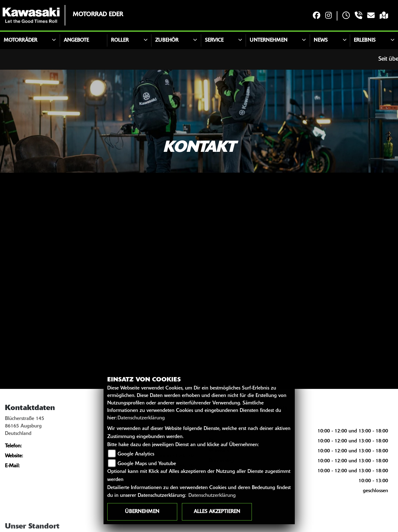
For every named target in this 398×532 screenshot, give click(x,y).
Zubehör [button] (167, 40)
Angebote (76, 40)
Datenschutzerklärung (141, 418)
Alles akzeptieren (217, 512)
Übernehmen (142, 512)
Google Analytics (136, 454)
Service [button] (214, 40)
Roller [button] (120, 40)
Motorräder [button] (21, 40)
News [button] (321, 40)
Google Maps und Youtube (147, 464)
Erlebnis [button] (365, 40)
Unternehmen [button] (268, 40)
